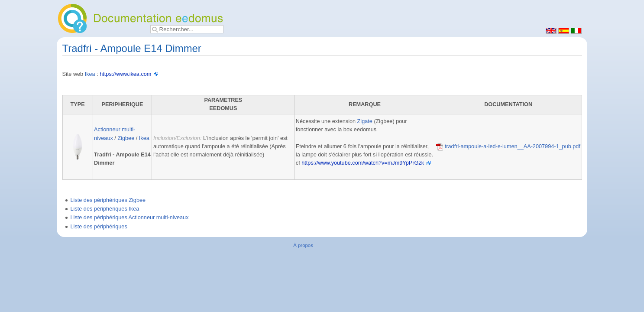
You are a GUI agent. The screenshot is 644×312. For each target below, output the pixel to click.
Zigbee (126, 138)
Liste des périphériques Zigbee (108, 200)
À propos (303, 245)
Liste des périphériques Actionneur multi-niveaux (130, 218)
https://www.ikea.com (125, 74)
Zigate (365, 121)
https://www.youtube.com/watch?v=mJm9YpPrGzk (363, 163)
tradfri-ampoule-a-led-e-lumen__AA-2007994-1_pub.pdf (508, 146)
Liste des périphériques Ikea (105, 209)
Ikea (90, 74)
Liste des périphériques (99, 227)
